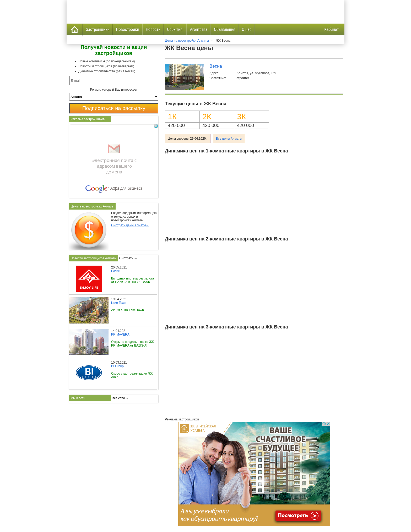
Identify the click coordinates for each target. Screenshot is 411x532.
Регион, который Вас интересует (114, 90)
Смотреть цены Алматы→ (130, 225)
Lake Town (119, 303)
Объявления (225, 29)
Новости (153, 29)
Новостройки (128, 29)
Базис (115, 271)
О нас (247, 29)
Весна (216, 66)
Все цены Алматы (229, 139)
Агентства (199, 29)
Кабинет (331, 29)
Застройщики (98, 29)
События (175, 29)
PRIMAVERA (120, 334)
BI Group (117, 366)
